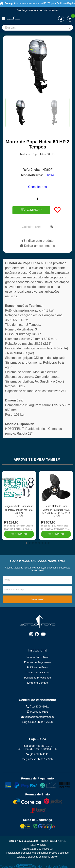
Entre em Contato (37, 683)
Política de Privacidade (37, 678)
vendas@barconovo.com (37, 717)
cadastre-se (51, 10)
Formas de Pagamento (37, 662)
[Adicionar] (45, 199)
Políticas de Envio (38, 667)
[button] (27, 543)
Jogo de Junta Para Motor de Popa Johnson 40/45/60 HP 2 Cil (19, 510)
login (37, 10)
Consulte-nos (37, 187)
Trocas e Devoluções (37, 672)
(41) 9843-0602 (37, 712)
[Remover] (30, 199)
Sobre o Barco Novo (38, 657)
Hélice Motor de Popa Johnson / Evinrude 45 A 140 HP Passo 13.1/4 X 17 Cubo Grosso (56, 510)
